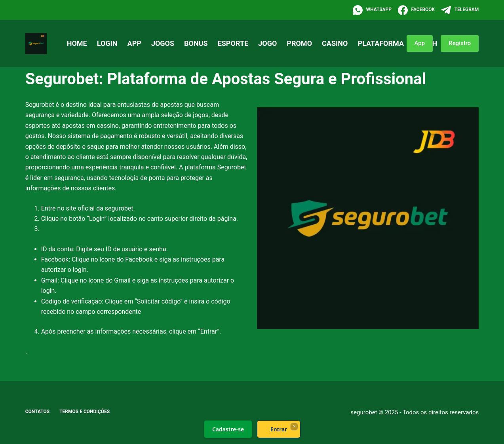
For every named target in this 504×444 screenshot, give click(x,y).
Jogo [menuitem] (267, 43)
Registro (460, 43)
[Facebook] (416, 10)
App (420, 43)
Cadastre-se (228, 429)
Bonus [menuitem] (196, 43)
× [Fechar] (294, 426)
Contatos (38, 412)
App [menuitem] (134, 43)
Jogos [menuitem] (163, 43)
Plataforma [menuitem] (381, 43)
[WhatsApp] (372, 10)
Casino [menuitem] (335, 43)
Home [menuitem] (77, 43)
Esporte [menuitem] (233, 43)
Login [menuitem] (107, 43)
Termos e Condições (85, 412)
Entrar (279, 429)
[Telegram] (460, 10)
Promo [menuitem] (299, 43)
